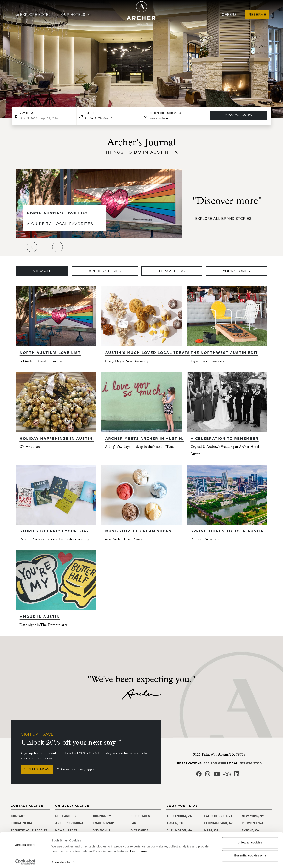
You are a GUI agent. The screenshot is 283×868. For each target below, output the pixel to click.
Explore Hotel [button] (33, 14)
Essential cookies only (250, 854)
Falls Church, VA (218, 816)
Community (102, 816)
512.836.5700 (251, 763)
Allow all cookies (250, 841)
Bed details (140, 816)
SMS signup (102, 830)
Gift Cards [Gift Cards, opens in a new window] (139, 830)
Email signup (103, 823)
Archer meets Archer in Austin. (144, 439)
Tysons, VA (250, 830)
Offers (229, 14)
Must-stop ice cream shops (138, 531)
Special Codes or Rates (165, 113)
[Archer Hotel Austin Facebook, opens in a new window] (199, 775)
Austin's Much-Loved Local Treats (148, 353)
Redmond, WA (253, 823)
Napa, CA (211, 830)
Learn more (139, 849)
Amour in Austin (40, 617)
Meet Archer (66, 816)
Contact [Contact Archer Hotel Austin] (18, 816)
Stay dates (27, 113)
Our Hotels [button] (76, 14)
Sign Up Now (37, 769)
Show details (61, 860)
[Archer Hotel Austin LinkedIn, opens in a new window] (237, 775)
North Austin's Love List (57, 213)
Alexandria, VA (179, 816)
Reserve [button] (257, 14)
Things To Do (172, 271)
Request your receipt (29, 830)
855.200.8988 (215, 763)
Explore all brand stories (223, 219)
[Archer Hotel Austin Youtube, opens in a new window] (217, 775)
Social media (21, 823)
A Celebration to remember (225, 439)
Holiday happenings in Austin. (57, 439)
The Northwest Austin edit (224, 353)
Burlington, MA (179, 830)
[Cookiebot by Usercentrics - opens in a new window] (25, 860)
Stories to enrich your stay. (55, 531)
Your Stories (236, 271)
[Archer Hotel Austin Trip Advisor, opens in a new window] (227, 775)
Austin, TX (175, 823)
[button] (109, 116)
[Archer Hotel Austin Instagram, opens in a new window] (208, 775)
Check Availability (239, 115)
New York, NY (253, 816)
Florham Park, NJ (218, 823)
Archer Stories (105, 271)
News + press (66, 830)
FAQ (133, 823)
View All (42, 271)
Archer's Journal (70, 823)
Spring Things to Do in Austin (227, 531)
